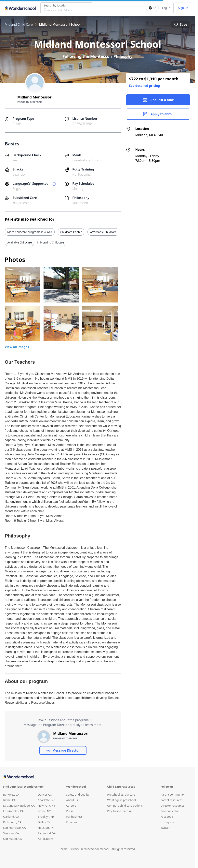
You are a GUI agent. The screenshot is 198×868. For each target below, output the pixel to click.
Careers (71, 806)
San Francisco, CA (14, 828)
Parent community (173, 794)
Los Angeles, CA (13, 811)
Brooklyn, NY (46, 817)
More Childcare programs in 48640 (30, 232)
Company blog (170, 811)
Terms (63, 849)
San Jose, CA (11, 833)
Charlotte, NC (46, 800)
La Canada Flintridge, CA (19, 806)
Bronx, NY (44, 811)
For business (74, 817)
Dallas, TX (44, 822)
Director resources (172, 806)
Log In (166, 8)
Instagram (167, 822)
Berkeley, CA (11, 794)
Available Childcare (20, 242)
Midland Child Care (19, 24)
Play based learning (120, 811)
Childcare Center (71, 232)
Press (70, 811)
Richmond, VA (47, 833)
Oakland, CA (11, 817)
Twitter (165, 828)
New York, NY (46, 806)
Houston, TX (46, 828)
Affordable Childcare (103, 232)
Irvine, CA (9, 800)
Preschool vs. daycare (121, 794)
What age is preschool (121, 800)
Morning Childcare (52, 242)
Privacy (74, 849)
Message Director (63, 750)
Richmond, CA (12, 822)
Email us (72, 822)
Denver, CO (45, 794)
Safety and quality (78, 794)
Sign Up (183, 8)
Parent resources (172, 800)
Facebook (167, 817)
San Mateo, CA (13, 839)
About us (72, 800)
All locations (46, 839)
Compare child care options (125, 806)
